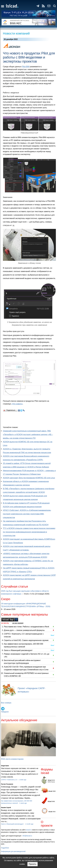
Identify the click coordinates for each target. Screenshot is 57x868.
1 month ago (29, 824)
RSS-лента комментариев (12, 759)
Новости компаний (16, 33)
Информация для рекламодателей (13, 851)
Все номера (6, 703)
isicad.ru (29, 830)
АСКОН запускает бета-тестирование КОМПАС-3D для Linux (29, 478)
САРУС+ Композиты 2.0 (9, 780)
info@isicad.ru (27, 836)
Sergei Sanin (5, 766)
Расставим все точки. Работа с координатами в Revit (27, 627)
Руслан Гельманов (7, 784)
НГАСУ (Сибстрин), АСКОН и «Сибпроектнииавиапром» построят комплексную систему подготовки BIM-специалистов (27, 514)
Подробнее (5, 848)
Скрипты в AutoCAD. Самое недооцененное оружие (26, 640)
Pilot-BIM (26, 67)
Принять (32, 864)
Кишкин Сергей (6, 808)
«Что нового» (17, 404)
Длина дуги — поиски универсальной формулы (24, 630)
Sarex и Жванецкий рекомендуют (18, 650)
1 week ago (22, 780)
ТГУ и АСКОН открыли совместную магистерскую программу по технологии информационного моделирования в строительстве (29, 532)
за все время (18, 623)
